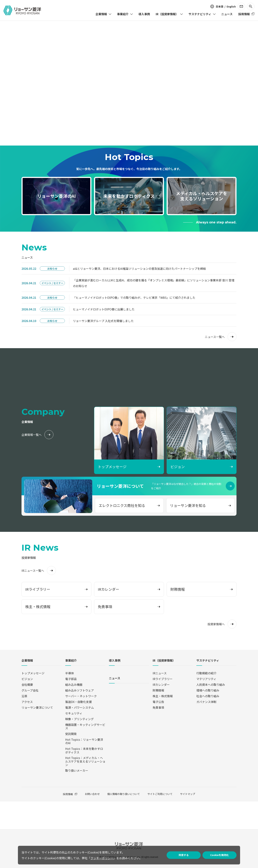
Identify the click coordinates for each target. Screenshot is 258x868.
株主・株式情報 (163, 696)
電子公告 (158, 702)
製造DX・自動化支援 (78, 702)
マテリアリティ (206, 679)
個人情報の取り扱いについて (124, 794)
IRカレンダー (161, 685)
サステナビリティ (208, 661)
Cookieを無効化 (219, 855)
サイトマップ (188, 794)
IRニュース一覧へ (33, 570)
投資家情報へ (216, 624)
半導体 (70, 673)
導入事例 (115, 661)
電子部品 (71, 679)
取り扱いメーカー (77, 770)
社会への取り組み (208, 696)
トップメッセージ (33, 673)
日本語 (219, 6)
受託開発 (71, 734)
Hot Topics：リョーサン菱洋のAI (84, 741)
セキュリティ (74, 713)
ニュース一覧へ (215, 337)
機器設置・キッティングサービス (85, 726)
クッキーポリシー (102, 858)
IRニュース (160, 673)
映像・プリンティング (79, 719)
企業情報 (27, 661)
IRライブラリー (163, 679)
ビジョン (27, 679)
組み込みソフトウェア (80, 690)
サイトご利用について (160, 794)
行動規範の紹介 (206, 673)
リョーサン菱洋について (37, 707)
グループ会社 (30, 690)
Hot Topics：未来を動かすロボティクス (84, 750)
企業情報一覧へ (32, 435)
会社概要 (27, 685)
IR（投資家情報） (164, 661)
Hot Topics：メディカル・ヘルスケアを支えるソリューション (85, 761)
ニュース (115, 678)
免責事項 (158, 707)
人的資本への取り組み (211, 685)
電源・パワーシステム (80, 707)
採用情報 (68, 794)
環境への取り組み (208, 690)
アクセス (27, 702)
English (231, 6)
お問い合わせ (92, 794)
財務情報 (158, 690)
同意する (184, 855)
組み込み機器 (74, 685)
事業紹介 (71, 661)
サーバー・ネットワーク (81, 696)
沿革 (24, 696)
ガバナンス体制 (206, 702)
